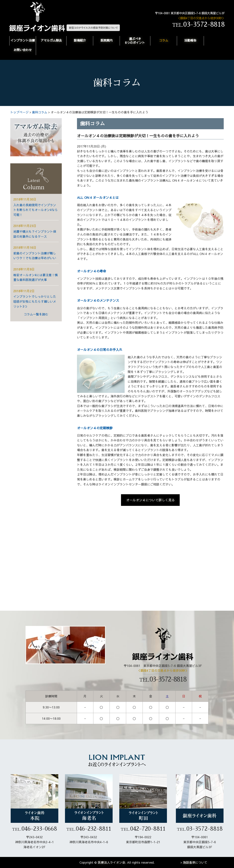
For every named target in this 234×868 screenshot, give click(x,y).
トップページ (19, 112)
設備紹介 (80, 40)
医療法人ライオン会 (111, 862)
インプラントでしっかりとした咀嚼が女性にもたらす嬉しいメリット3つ (35, 301)
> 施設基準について (194, 862)
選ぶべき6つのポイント (135, 41)
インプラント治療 (23, 40)
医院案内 (107, 40)
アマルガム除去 (51, 40)
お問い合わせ (23, 50)
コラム (164, 40)
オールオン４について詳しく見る (150, 500)
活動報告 (190, 40)
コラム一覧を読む (36, 314)
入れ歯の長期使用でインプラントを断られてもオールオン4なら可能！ (36, 210)
